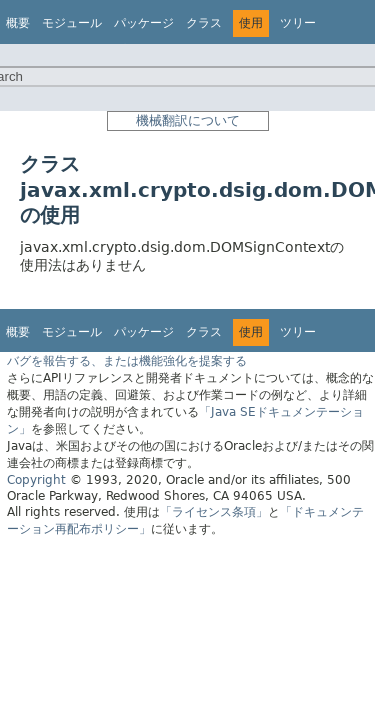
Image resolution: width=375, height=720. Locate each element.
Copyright (36, 480)
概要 (18, 23)
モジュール (72, 23)
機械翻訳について (188, 120)
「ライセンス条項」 (214, 512)
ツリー (298, 23)
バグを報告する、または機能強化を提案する (127, 361)
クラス (204, 23)
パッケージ (144, 23)
